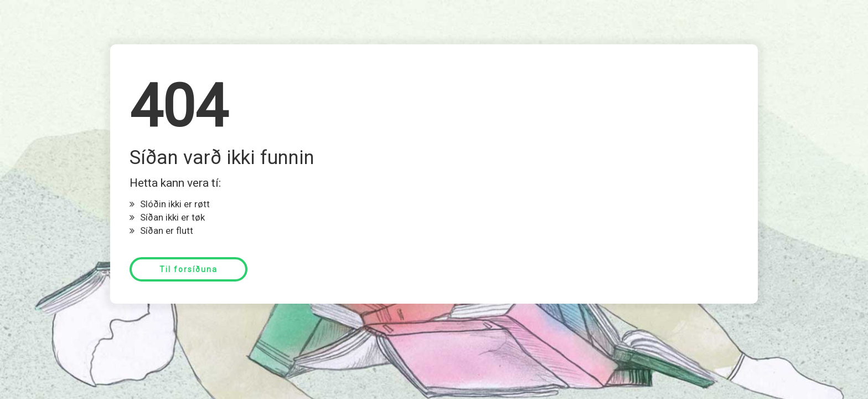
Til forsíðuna (188, 269)
